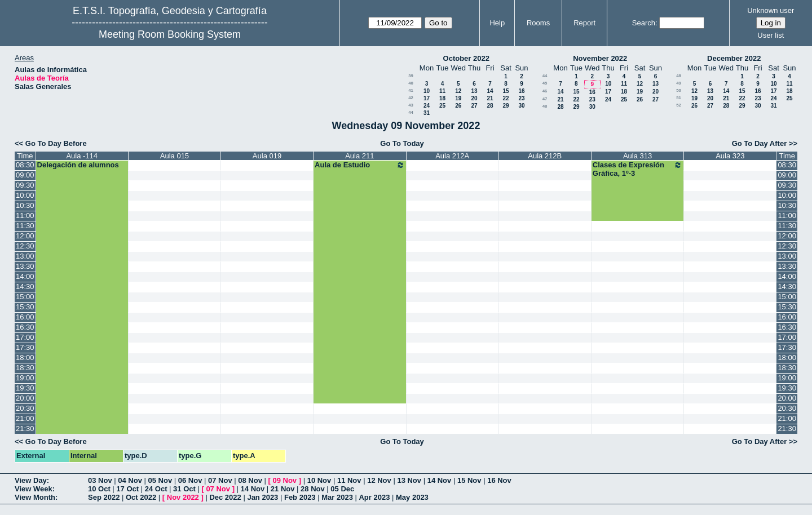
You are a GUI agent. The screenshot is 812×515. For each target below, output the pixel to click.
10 (427, 91)
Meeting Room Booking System (170, 34)
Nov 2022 (183, 497)
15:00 (25, 297)
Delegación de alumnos (78, 165)
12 (458, 91)
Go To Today (402, 143)
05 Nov (160, 480)
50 (679, 90)
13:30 (25, 266)
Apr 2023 (374, 497)
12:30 (25, 246)
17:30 (25, 347)
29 (506, 106)
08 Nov (250, 480)
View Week (34, 489)
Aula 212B (545, 156)
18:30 (25, 368)
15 (506, 91)
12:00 (25, 236)
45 (545, 83)
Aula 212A (452, 156)
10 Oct (99, 489)
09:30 (25, 185)
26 (458, 106)
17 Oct (127, 489)
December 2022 (734, 58)
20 (474, 98)
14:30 (25, 287)
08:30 (25, 165)
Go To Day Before (56, 143)
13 (474, 91)
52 (679, 105)
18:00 (25, 358)
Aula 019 (267, 156)
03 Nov (100, 480)
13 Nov (409, 480)
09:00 (25, 175)
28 (490, 106)
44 (411, 112)
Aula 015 (175, 156)
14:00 (25, 276)
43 (411, 105)
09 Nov (284, 480)
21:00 (25, 418)
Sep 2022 (104, 497)
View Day (31, 480)
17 (427, 98)
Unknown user (771, 10)
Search (644, 23)
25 (442, 106)
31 (427, 113)
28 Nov (313, 489)
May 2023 (412, 497)
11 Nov (349, 480)
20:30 (25, 408)
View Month (35, 497)
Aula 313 (637, 156)
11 (442, 91)
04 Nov (130, 480)
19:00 (25, 378)
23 (521, 98)
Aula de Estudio (360, 165)
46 (545, 91)
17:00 (25, 337)
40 (411, 83)
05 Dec (342, 489)
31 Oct (184, 489)
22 (506, 98)
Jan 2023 (262, 497)
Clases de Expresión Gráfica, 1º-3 (638, 169)
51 (679, 98)
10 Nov (319, 480)
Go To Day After (760, 143)
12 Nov (379, 480)
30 (521, 106)
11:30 (25, 226)
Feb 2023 (300, 497)
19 (458, 98)
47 (545, 99)
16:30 (25, 327)
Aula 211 (359, 156)
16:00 (25, 317)
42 (411, 98)
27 (474, 106)
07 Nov (220, 480)
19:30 (25, 388)
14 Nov (440, 480)
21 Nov (283, 489)
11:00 (25, 216)
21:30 (25, 429)
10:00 (25, 195)
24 (427, 106)
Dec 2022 (225, 497)
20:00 (25, 398)
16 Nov (499, 480)
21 (490, 98)
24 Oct (156, 489)
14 (490, 91)
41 (411, 90)
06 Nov (190, 480)
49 (679, 83)
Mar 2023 (337, 497)
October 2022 (466, 58)
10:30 (25, 205)
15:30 (25, 307)
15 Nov (469, 480)
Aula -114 (82, 156)
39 (411, 76)
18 (442, 98)
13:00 (25, 256)
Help (497, 23)
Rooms (538, 23)
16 (521, 91)
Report (584, 23)
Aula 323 (730, 156)
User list (771, 35)
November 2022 (600, 58)
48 (545, 106)
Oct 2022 (141, 497)
